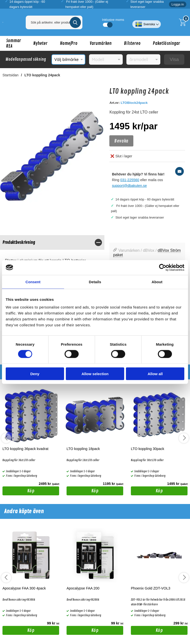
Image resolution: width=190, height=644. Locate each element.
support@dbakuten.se (129, 186)
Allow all (155, 374)
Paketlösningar (166, 43)
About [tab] (157, 282)
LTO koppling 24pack (42, 75)
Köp (18, 492)
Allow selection (95, 374)
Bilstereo (132, 43)
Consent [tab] (33, 282)
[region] (52, 242)
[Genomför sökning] (75, 22)
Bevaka (121, 141)
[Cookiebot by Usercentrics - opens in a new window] (163, 267)
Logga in (178, 4)
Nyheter (40, 43)
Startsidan (11, 75)
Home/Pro (69, 43)
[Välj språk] (147, 22)
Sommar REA (14, 43)
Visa (174, 59)
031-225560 (130, 180)
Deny (35, 374)
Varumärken (101, 43)
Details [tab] (95, 282)
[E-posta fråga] (179, 171)
